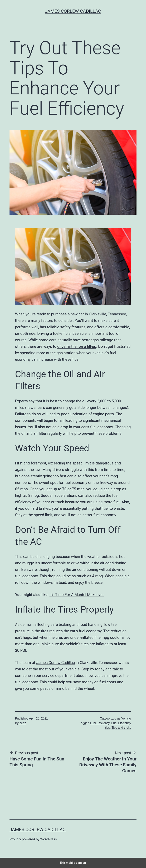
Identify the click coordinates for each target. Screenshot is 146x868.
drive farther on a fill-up (77, 346)
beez (23, 723)
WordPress (49, 839)
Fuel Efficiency (100, 723)
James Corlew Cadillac (73, 11)
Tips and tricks (121, 728)
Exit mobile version (73, 863)
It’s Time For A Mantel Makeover (77, 595)
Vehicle (126, 718)
